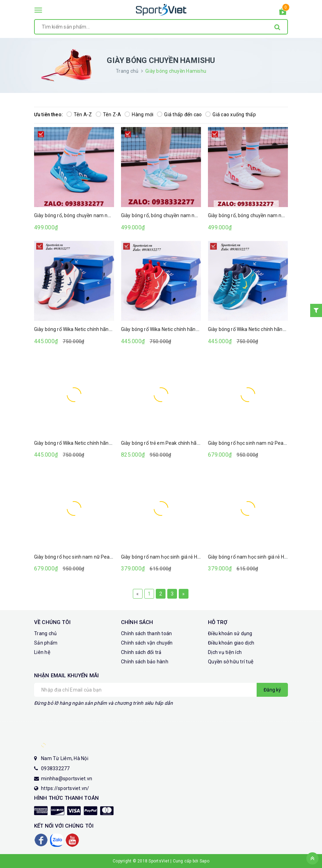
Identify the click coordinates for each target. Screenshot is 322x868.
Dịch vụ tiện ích (225, 652)
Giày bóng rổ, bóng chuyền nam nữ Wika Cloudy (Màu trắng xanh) (193, 215)
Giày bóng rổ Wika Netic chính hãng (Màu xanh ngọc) (92, 443)
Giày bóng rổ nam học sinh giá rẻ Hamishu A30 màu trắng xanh (191, 557)
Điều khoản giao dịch (231, 643)
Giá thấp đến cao (179, 115)
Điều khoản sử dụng (230, 633)
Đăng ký (272, 690)
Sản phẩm (46, 643)
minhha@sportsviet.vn (67, 779)
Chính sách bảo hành (145, 662)
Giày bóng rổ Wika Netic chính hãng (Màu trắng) (87, 329)
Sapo (204, 861)
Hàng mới (139, 115)
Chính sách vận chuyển (147, 643)
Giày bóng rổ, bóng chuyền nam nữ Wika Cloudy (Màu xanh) (100, 215)
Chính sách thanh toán (146, 633)
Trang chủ (45, 633)
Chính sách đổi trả (141, 652)
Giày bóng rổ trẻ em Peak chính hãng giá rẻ (168, 443)
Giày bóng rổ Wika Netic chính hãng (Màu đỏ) (170, 329)
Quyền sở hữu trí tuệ (231, 662)
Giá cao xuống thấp (231, 115)
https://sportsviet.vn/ (65, 788)
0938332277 (55, 768)
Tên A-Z (79, 115)
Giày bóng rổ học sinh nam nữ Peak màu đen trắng (264, 443)
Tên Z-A (108, 115)
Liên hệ (42, 652)
